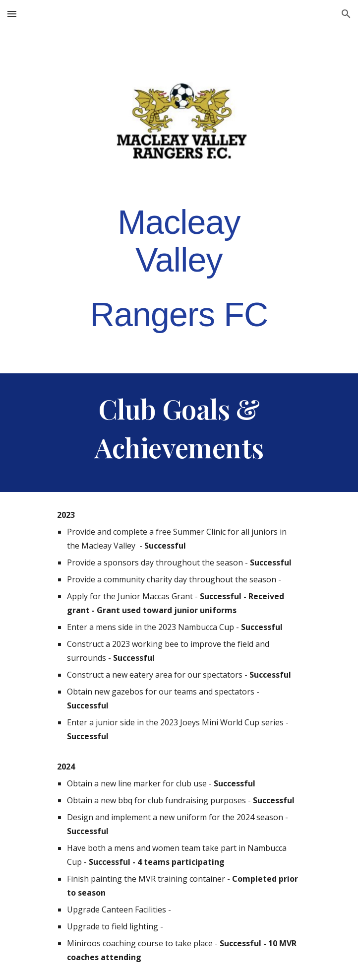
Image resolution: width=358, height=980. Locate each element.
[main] (179, 268)
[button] (12, 14)
